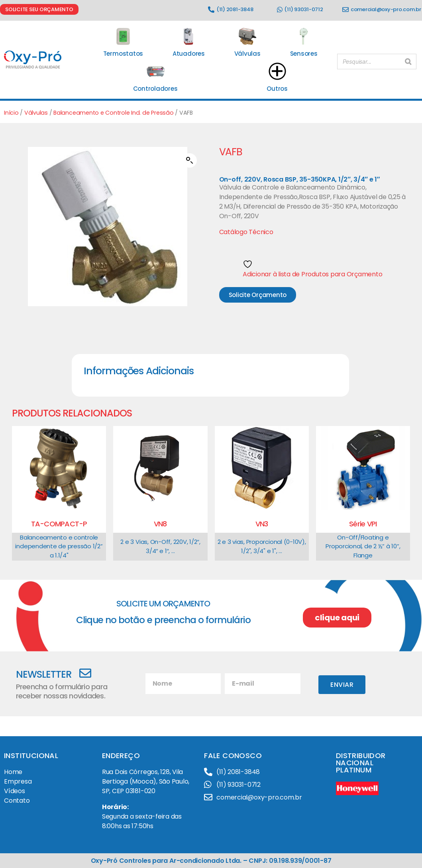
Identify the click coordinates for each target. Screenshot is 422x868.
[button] (190, 160)
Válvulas (36, 113)
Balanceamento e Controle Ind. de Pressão (113, 113)
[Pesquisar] (408, 60)
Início (11, 113)
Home (13, 772)
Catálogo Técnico (246, 232)
